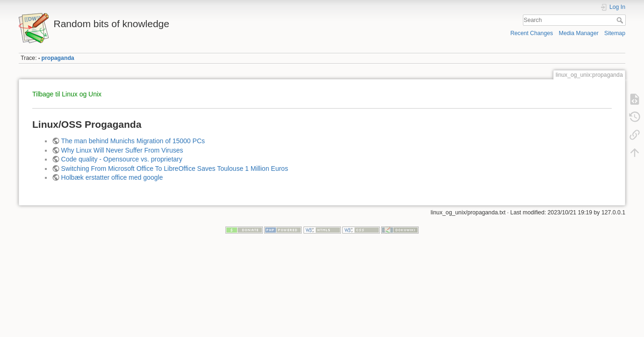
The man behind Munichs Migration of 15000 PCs (133, 141)
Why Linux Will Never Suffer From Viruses (122, 150)
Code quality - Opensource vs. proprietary (122, 159)
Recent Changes (532, 33)
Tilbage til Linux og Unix (67, 94)
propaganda (58, 58)
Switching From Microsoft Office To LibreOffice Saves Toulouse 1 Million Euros (175, 168)
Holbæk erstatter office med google (112, 177)
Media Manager (579, 33)
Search (621, 20)
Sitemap (615, 33)
